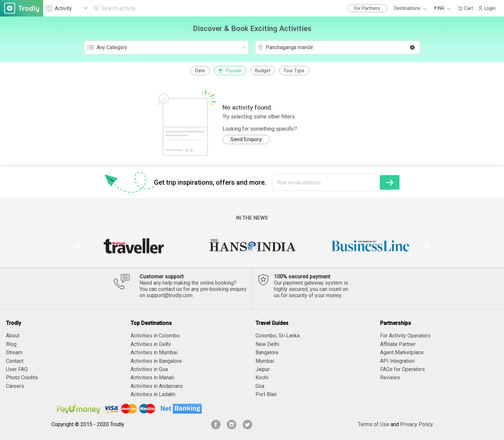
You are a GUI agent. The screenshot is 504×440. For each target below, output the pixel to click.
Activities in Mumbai (154, 352)
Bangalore (267, 352)
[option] (133, 246)
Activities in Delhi (151, 344)
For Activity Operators (405, 336)
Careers (15, 386)
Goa (260, 386)
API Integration (397, 361)
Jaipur (263, 369)
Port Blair (266, 394)
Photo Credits (22, 377)
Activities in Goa (149, 369)
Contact (15, 361)
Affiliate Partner (398, 344)
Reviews (390, 377)
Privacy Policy (417, 424)
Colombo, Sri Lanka (278, 336)
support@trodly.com (169, 295)
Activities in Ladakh (153, 394)
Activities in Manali (152, 377)
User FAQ (17, 369)
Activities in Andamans (157, 386)
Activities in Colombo (155, 336)
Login (487, 8)
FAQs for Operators (402, 369)
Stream (14, 352)
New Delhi (267, 344)
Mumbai (265, 361)
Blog (11, 344)
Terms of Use (374, 424)
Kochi (262, 377)
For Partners (367, 8)
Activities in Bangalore (156, 361)
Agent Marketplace (402, 352)
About (13, 336)
